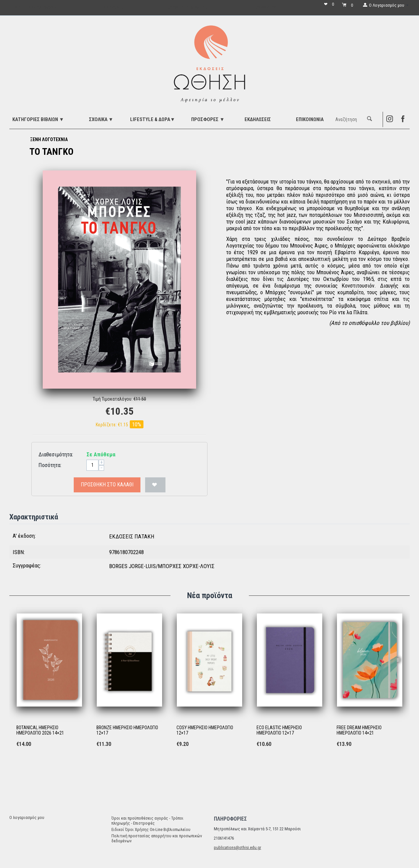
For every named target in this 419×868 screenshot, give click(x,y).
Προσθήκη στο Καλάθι (107, 485)
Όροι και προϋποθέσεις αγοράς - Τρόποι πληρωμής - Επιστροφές (147, 821)
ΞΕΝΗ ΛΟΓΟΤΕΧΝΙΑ (49, 139)
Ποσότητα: (50, 465)
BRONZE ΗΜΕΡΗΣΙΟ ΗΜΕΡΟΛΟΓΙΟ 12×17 (127, 730)
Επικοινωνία (310, 119)
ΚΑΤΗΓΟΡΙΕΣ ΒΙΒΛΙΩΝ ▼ (38, 119)
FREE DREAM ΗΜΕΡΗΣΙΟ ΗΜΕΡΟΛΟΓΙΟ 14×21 (359, 730)
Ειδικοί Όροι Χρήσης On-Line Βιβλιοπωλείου (151, 829)
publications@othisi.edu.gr (238, 847)
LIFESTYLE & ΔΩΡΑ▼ (153, 119)
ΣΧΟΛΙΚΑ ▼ (101, 119)
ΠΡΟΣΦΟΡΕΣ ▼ (208, 119)
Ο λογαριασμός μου (27, 817)
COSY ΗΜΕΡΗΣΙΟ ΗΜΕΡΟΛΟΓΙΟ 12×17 (205, 730)
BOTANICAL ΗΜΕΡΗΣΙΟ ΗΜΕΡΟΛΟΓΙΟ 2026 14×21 (40, 730)
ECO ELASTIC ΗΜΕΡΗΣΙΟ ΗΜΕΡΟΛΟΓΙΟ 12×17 (279, 730)
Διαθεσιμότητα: (56, 454)
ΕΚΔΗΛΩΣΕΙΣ (258, 119)
